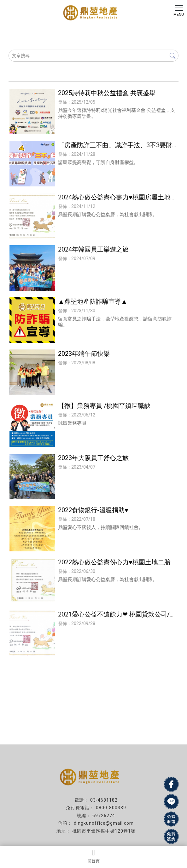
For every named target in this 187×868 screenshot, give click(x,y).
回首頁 (93, 856)
